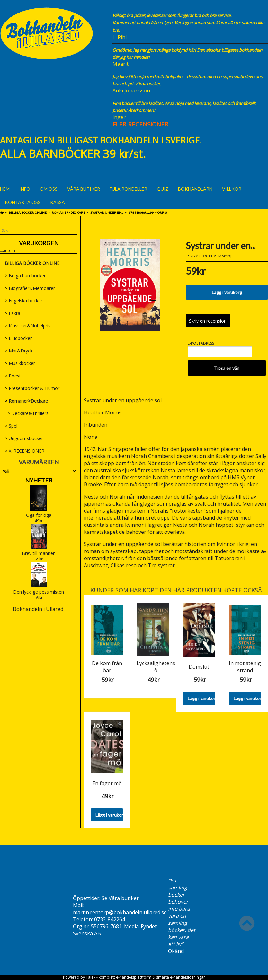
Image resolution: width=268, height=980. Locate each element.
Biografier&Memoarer (30, 288)
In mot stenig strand (245, 667)
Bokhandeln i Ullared (38, 609)
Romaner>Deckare (68, 212)
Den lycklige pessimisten (39, 592)
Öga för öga (39, 515)
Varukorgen (39, 243)
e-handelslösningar (188, 977)
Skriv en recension (208, 321)
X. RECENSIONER (25, 451)
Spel (11, 426)
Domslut (199, 667)
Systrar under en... (107, 212)
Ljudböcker (18, 338)
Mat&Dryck (19, 351)
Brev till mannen (39, 553)
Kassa (58, 202)
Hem (5, 189)
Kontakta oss (23, 202)
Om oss (49, 189)
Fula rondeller (128, 189)
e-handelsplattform (134, 977)
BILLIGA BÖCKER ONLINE (28, 212)
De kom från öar (107, 667)
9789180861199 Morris (148, 212)
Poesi (13, 376)
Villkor (232, 189)
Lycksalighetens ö (156, 667)
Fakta (13, 313)
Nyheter (39, 480)
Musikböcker (20, 363)
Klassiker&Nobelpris (28, 326)
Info (25, 189)
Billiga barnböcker (25, 276)
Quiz (163, 189)
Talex (91, 977)
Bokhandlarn (195, 189)
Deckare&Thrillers (27, 413)
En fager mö (107, 783)
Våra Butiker (84, 189)
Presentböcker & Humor (32, 388)
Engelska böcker (24, 301)
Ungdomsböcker (24, 438)
